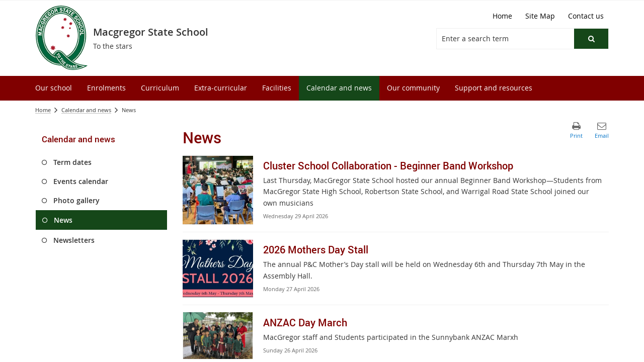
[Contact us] (586, 16)
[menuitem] (54, 88)
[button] (591, 39)
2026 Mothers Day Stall (316, 250)
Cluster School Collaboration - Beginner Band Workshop (388, 166)
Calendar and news (86, 110)
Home (43, 110)
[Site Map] (540, 16)
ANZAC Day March (305, 323)
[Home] (502, 16)
